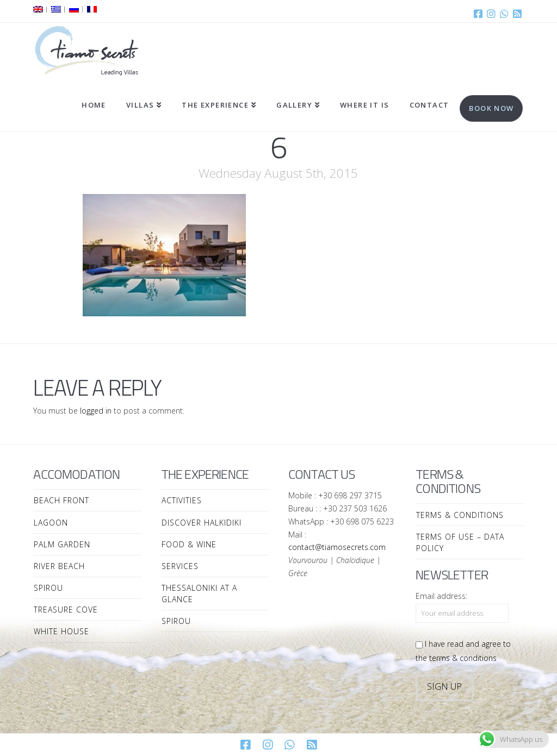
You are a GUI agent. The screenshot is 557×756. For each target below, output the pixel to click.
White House (61, 631)
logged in (96, 411)
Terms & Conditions (460, 515)
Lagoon (51, 523)
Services (180, 566)
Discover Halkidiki (202, 523)
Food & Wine (189, 544)
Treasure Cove (66, 610)
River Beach (59, 566)
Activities (182, 500)
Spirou (48, 588)
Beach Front (61, 500)
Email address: (441, 596)
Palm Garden (62, 544)
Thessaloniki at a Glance (199, 593)
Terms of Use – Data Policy (460, 542)
